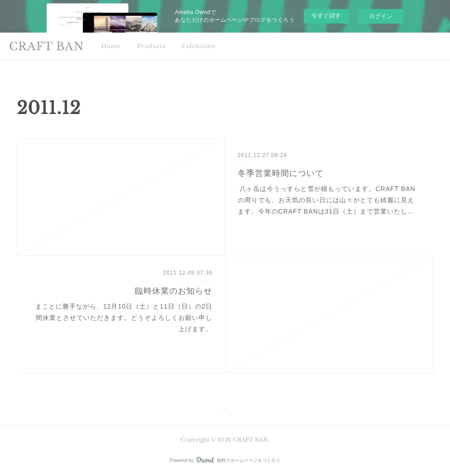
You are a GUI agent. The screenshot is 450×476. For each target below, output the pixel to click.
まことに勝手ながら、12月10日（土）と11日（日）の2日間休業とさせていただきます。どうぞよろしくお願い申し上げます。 (123, 318)
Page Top (225, 414)
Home (111, 46)
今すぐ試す (326, 16)
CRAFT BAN (47, 46)
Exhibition (199, 46)
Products (151, 46)
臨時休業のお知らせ (174, 291)
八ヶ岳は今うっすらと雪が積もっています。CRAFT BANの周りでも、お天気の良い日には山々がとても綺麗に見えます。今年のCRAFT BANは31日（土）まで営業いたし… (327, 200)
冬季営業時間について (281, 173)
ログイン (381, 16)
